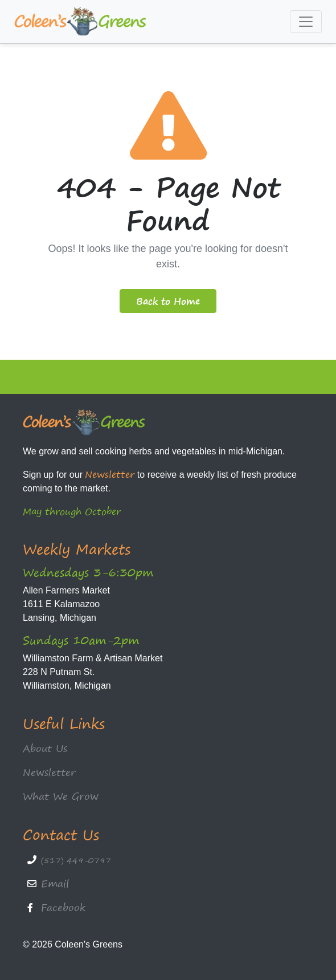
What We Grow (61, 796)
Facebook (63, 907)
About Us (45, 748)
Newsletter (110, 474)
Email (55, 883)
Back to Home (168, 301)
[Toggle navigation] (306, 22)
